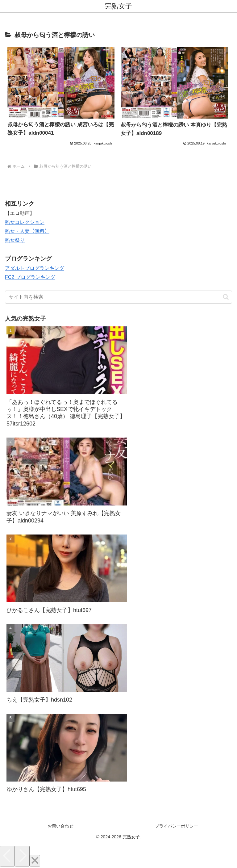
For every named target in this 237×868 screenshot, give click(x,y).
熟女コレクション (25, 222)
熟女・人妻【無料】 (27, 231)
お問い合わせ (60, 826)
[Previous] (7, 856)
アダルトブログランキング (35, 268)
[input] (118, 297)
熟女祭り (15, 240)
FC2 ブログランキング (30, 277)
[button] (226, 297)
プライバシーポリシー (177, 826)
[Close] (35, 861)
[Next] (22, 856)
